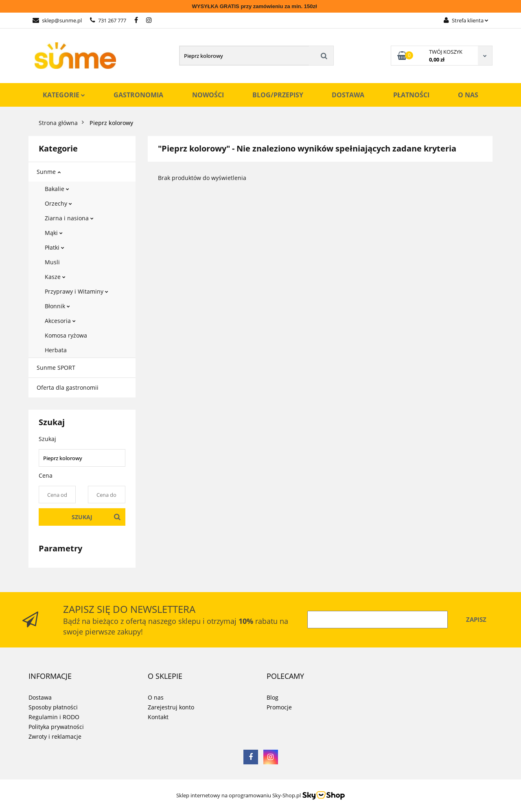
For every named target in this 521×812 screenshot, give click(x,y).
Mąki (54, 233)
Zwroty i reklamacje (55, 736)
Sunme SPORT (56, 368)
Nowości (208, 95)
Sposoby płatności (53, 707)
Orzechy (58, 203)
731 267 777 (108, 20)
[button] (50, 676)
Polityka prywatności (56, 727)
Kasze (55, 277)
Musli (52, 262)
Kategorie (64, 95)
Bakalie (57, 189)
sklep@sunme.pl (57, 20)
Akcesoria (60, 321)
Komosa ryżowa (66, 335)
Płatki (55, 247)
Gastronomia (138, 95)
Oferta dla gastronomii (68, 387)
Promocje (279, 707)
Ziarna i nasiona (69, 218)
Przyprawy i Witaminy (77, 291)
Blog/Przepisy (278, 95)
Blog (273, 697)
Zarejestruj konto (171, 707)
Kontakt (158, 717)
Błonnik (57, 306)
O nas (468, 95)
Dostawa (348, 95)
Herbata (56, 350)
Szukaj (82, 517)
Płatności (411, 95)
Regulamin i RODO (54, 717)
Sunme (49, 172)
